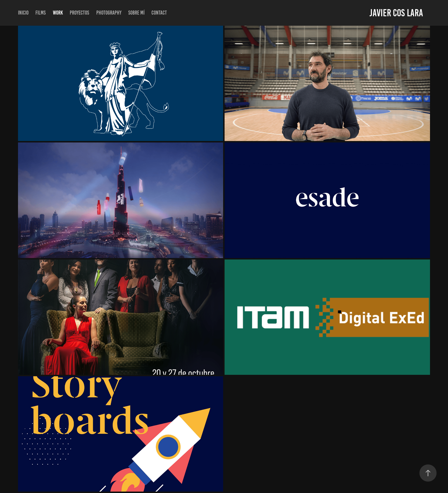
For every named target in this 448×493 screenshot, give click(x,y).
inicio (23, 13)
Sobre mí (136, 13)
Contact (159, 13)
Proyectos (79, 13)
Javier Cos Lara (396, 13)
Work (58, 13)
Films (41, 13)
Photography (109, 13)
